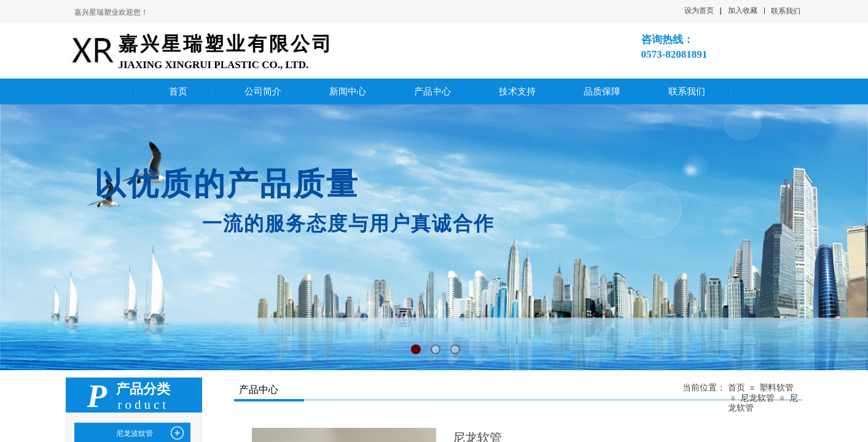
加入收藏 (743, 10)
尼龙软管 (757, 398)
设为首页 (699, 10)
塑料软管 (776, 388)
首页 (737, 388)
